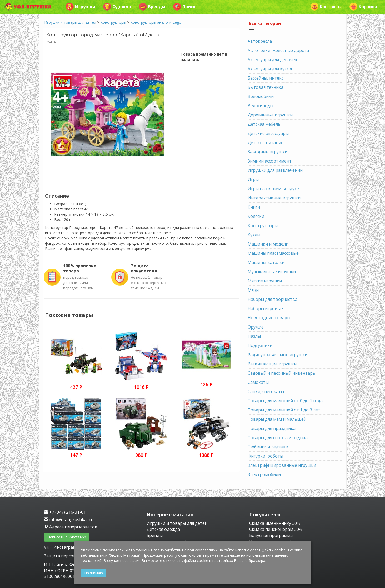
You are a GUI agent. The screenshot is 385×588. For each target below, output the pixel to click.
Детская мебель (264, 124)
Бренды (152, 7)
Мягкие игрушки (265, 281)
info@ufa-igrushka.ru (68, 520)
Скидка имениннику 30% (275, 523)
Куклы (254, 235)
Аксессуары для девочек (272, 60)
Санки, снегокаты (266, 391)
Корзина (363, 7)
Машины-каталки (266, 262)
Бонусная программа (271, 535)
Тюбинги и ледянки (268, 447)
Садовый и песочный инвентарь (281, 373)
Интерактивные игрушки (274, 198)
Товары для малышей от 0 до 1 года (285, 401)
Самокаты (258, 382)
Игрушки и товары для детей (70, 22)
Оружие (256, 327)
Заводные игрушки (267, 152)
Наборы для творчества (272, 299)
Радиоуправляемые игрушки (277, 355)
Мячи (253, 290)
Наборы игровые (265, 308)
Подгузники (260, 345)
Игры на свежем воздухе (273, 189)
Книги (254, 207)
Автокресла (260, 41)
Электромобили (264, 474)
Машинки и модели (268, 244)
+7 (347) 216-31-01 (65, 512)
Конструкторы (113, 22)
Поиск (184, 7)
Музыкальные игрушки (272, 272)
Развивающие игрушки (272, 364)
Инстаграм (65, 547)
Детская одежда (163, 529)
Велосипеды (260, 106)
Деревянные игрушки (270, 115)
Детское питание (266, 143)
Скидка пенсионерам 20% (276, 529)
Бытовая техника (266, 87)
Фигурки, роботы (265, 456)
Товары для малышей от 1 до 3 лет (284, 410)
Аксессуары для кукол (270, 69)
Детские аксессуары (268, 133)
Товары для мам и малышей (277, 419)
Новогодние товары (269, 318)
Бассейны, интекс (266, 78)
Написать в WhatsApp (67, 537)
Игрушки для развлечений (275, 170)
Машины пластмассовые (273, 253)
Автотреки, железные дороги (278, 50)
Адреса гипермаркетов (71, 527)
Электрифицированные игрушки (282, 465)
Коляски (256, 216)
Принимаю (94, 573)
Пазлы (254, 336)
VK (47, 547)
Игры (253, 179)
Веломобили (261, 96)
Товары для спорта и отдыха (278, 438)
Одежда (117, 7)
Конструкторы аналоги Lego (156, 22)
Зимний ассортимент (270, 161)
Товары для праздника (272, 428)
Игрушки (81, 7)
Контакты (326, 7)
